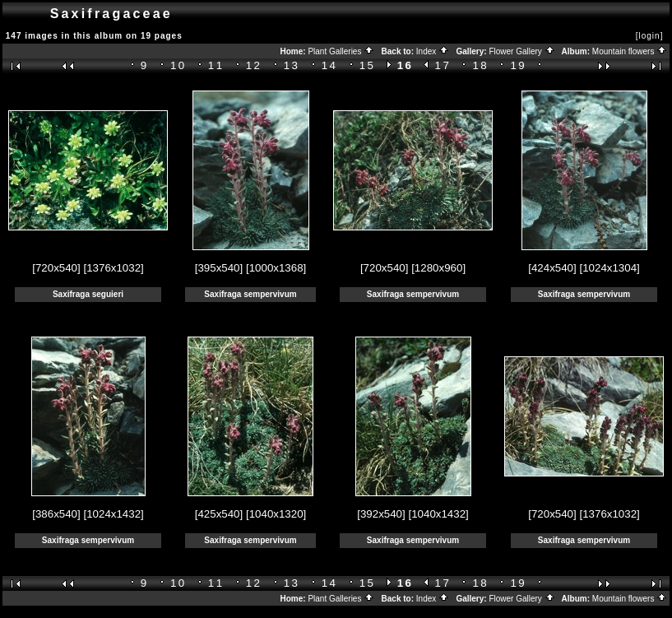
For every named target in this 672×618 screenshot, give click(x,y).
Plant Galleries (341, 51)
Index (433, 51)
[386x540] (56, 514)
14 (330, 65)
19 (518, 65)
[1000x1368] (276, 268)
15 (368, 65)
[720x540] (56, 268)
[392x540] (381, 514)
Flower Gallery (521, 51)
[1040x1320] (276, 514)
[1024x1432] (113, 514)
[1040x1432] (438, 514)
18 (481, 65)
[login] (650, 36)
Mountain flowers (630, 51)
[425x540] (219, 514)
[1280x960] (438, 268)
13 (292, 65)
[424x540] (552, 268)
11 (216, 65)
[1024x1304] (609, 268)
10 (178, 65)
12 (254, 65)
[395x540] (219, 268)
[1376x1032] (113, 268)
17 (443, 65)
